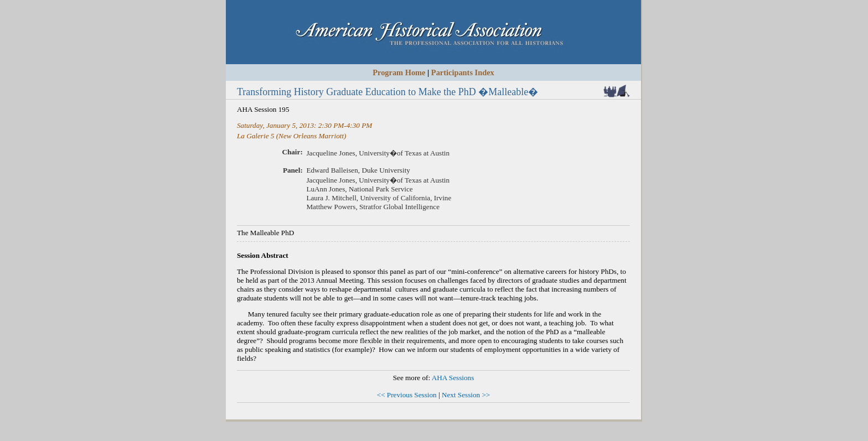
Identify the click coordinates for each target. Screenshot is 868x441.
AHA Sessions (453, 378)
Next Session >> (466, 395)
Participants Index (463, 72)
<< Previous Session (407, 395)
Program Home (399, 72)
